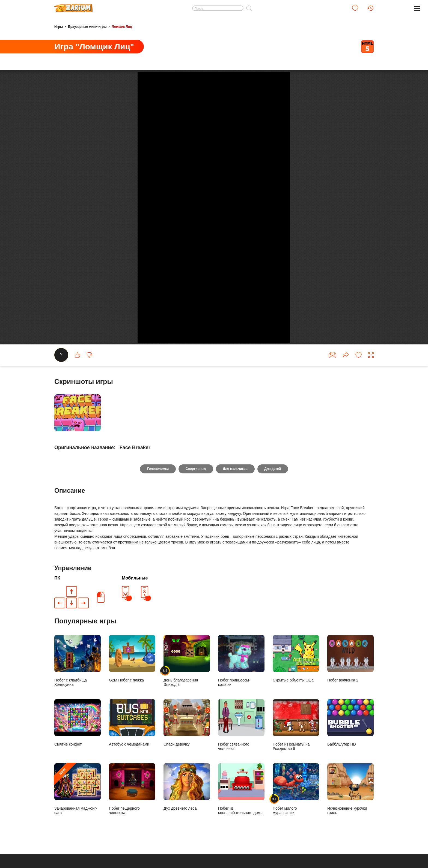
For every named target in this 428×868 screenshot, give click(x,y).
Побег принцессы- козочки (241, 710)
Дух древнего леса (187, 836)
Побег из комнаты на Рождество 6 (296, 774)
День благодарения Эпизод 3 (187, 710)
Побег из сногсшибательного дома (241, 838)
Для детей (273, 518)
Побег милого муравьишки (296, 838)
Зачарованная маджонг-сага (78, 838)
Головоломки (158, 518)
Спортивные (196, 518)
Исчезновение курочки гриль (350, 838)
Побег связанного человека (241, 774)
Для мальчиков (235, 518)
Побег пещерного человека (132, 838)
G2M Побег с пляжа (132, 708)
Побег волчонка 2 (350, 708)
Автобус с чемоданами (132, 772)
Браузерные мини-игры (87, 27)
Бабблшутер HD (350, 772)
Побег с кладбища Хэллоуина (78, 710)
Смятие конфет (78, 772)
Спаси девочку (187, 772)
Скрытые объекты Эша (296, 708)
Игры (59, 27)
